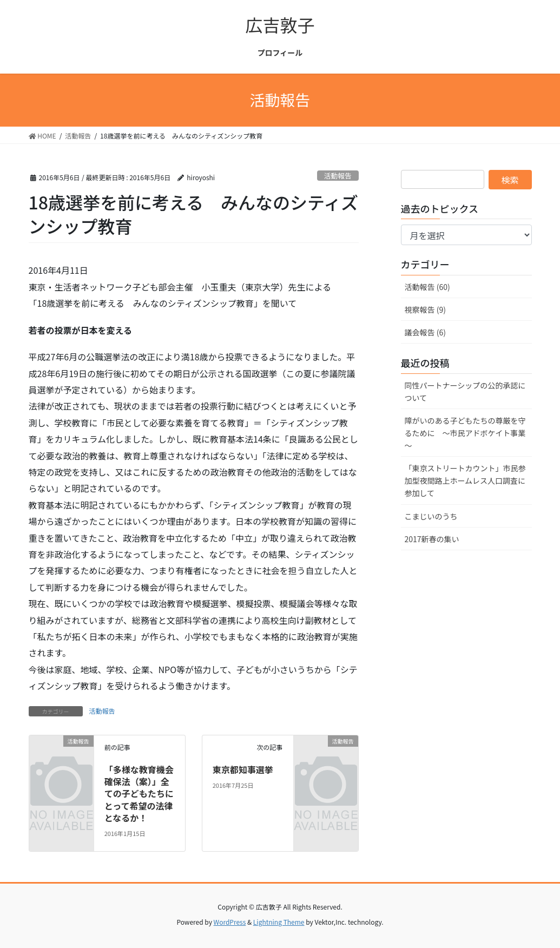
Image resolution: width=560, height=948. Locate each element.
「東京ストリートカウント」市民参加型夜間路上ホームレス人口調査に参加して (465, 480)
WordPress (230, 922)
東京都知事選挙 (243, 769)
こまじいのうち (435, 516)
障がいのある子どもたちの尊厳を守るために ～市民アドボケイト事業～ (465, 433)
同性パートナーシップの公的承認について (465, 391)
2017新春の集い (440, 539)
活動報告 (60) (427, 287)
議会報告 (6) (425, 332)
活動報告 (338, 176)
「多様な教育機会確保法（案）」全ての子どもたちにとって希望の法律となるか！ (139, 794)
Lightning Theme (279, 922)
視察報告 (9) (425, 310)
